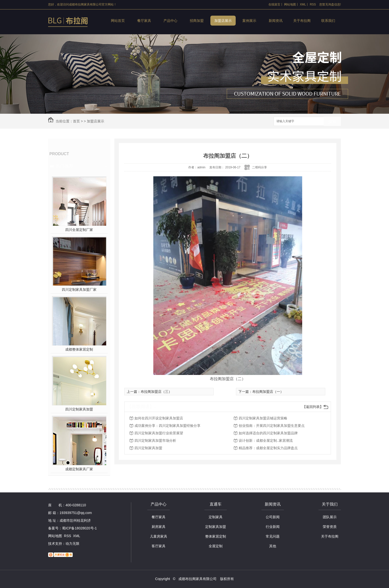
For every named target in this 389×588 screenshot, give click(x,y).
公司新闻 (273, 517)
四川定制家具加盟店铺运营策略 (263, 418)
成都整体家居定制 (79, 349)
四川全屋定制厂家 (79, 230)
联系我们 (328, 21)
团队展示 (330, 517)
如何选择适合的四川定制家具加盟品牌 (268, 433)
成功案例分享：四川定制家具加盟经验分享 (167, 426)
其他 (273, 546)
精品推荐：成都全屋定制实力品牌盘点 (268, 448)
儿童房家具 (159, 536)
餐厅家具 (144, 21)
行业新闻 (273, 527)
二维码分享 (259, 167)
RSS (313, 4)
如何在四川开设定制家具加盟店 (159, 418)
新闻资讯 (276, 21)
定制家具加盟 (216, 527)
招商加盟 (197, 21)
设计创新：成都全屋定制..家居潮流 (266, 441)
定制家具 (216, 517)
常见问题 (273, 536)
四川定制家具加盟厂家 (79, 290)
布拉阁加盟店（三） (156, 392)
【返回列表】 (313, 407)
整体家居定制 (216, 536)
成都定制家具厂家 (79, 469)
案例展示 (249, 21)
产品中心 (170, 21)
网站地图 (290, 4)
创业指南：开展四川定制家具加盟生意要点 (272, 426)
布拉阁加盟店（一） (268, 392)
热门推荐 (65, 166)
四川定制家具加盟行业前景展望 (159, 433)
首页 (76, 121)
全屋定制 (216, 546)
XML (303, 4)
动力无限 (72, 544)
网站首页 (118, 21)
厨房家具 (159, 527)
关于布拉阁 (302, 21)
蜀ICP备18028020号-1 (79, 528)
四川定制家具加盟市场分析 (155, 441)
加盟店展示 (223, 21)
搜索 (332, 122)
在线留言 (274, 4)
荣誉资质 (330, 527)
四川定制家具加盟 (79, 409)
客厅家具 (159, 546)
